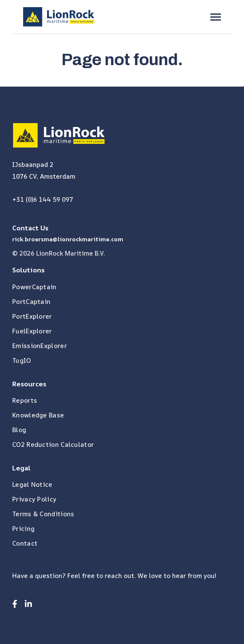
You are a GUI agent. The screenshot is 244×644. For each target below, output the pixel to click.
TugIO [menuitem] (22, 360)
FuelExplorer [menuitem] (32, 331)
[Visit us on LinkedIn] (28, 604)
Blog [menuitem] (19, 430)
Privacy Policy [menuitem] (34, 499)
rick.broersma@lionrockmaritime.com (68, 239)
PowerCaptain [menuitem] (34, 287)
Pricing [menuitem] (23, 529)
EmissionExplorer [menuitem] (40, 346)
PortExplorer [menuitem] (32, 316)
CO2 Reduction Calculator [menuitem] (53, 445)
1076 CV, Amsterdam (44, 176)
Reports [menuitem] (25, 400)
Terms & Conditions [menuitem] (43, 514)
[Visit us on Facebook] (15, 604)
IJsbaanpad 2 (33, 165)
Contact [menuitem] (25, 543)
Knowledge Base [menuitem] (38, 415)
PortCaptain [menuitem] (31, 302)
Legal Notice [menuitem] (32, 484)
